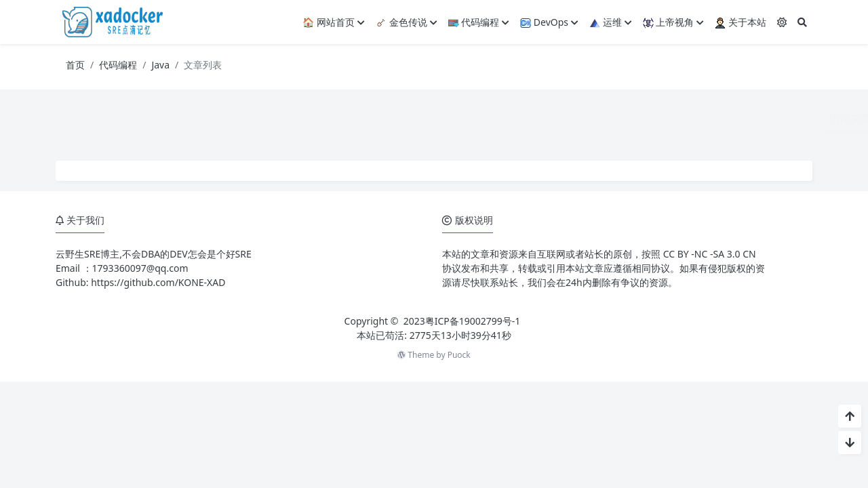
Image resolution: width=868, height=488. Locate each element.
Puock (459, 355)
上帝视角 (674, 22)
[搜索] (802, 22)
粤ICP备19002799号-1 (473, 321)
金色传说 (407, 22)
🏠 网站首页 (334, 22)
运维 (611, 22)
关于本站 (741, 22)
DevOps (549, 22)
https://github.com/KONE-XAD (158, 282)
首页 (75, 65)
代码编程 (479, 22)
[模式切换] (782, 22)
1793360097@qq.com (140, 268)
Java (160, 65)
